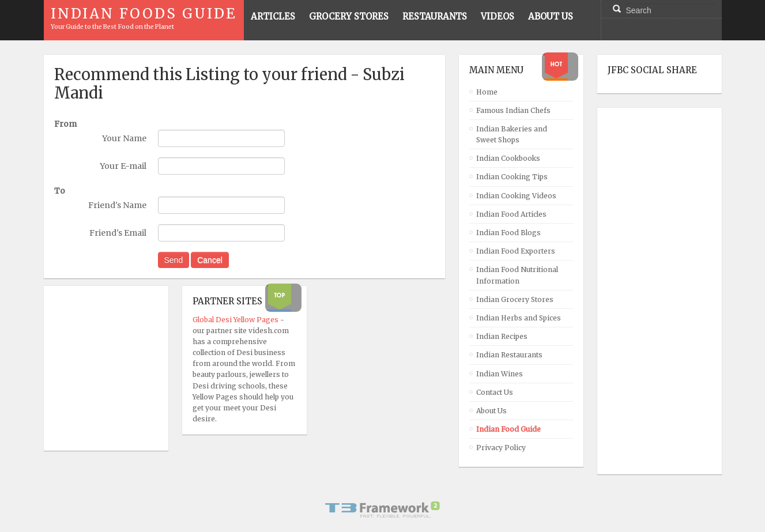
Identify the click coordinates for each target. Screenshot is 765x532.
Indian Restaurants (509, 355)
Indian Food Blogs (508, 233)
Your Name (124, 138)
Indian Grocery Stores (515, 299)
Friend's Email (118, 233)
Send (174, 260)
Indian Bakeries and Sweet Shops (512, 134)
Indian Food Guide (508, 429)
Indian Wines (500, 374)
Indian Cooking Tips (512, 177)
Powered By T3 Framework (383, 510)
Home (487, 92)
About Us (491, 411)
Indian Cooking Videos (516, 196)
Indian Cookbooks (508, 158)
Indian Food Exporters (516, 251)
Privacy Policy (501, 448)
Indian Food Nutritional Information (517, 275)
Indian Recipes (502, 336)
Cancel (210, 260)
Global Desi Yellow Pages (236, 320)
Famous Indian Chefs (513, 110)
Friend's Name (117, 205)
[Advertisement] (654, 291)
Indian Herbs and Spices (519, 318)
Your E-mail (123, 166)
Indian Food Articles (511, 214)
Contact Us (495, 392)
